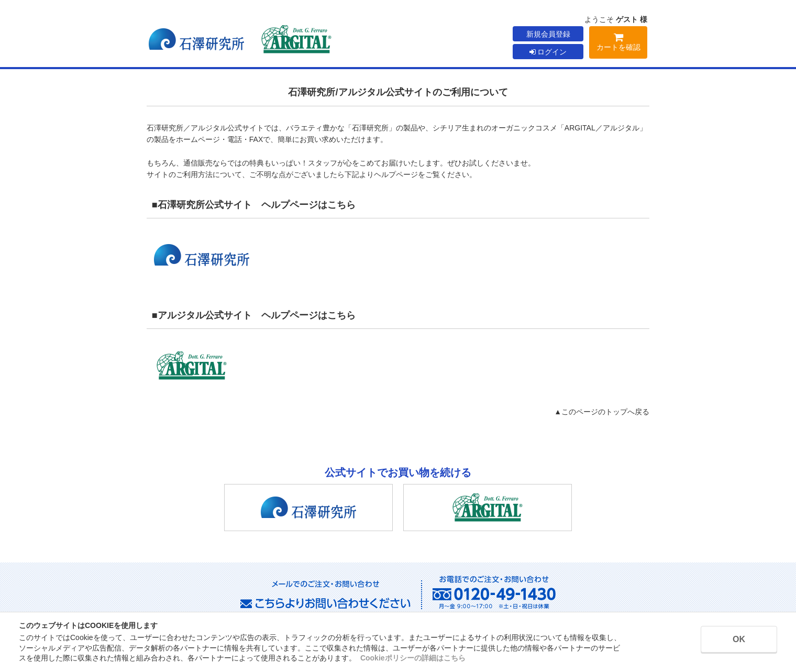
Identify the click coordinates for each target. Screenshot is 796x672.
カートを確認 (618, 44)
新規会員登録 (548, 34)
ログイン (548, 52)
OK (739, 639)
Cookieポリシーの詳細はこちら (413, 658)
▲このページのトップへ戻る (602, 412)
